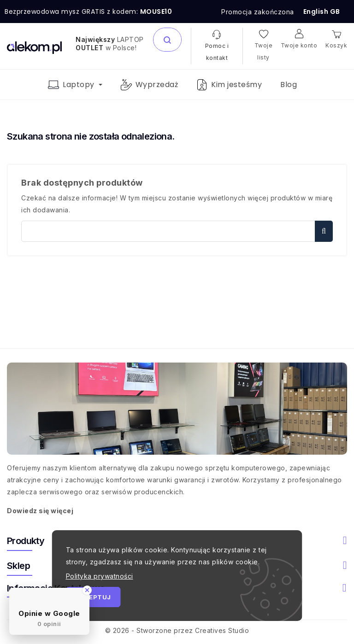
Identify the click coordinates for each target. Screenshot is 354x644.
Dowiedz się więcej (40, 511)
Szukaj (324, 231)
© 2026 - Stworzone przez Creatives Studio (177, 630)
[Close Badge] (87, 590)
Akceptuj (93, 597)
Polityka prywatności (100, 576)
